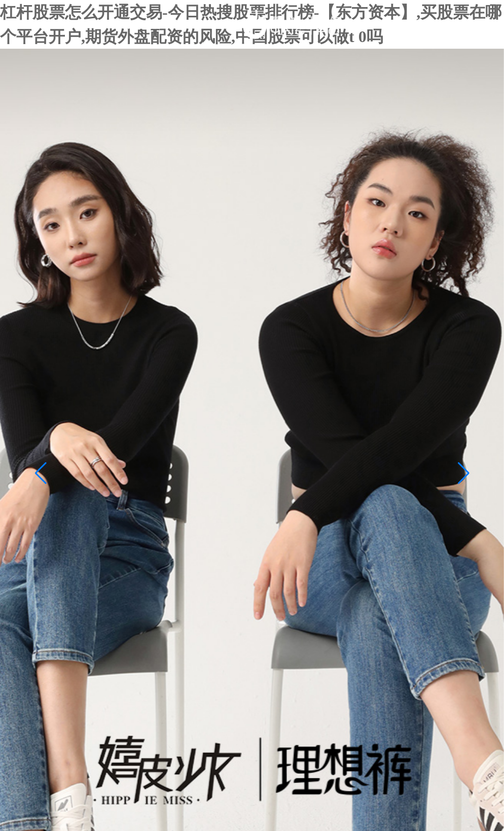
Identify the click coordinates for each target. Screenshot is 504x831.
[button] (41, 473)
